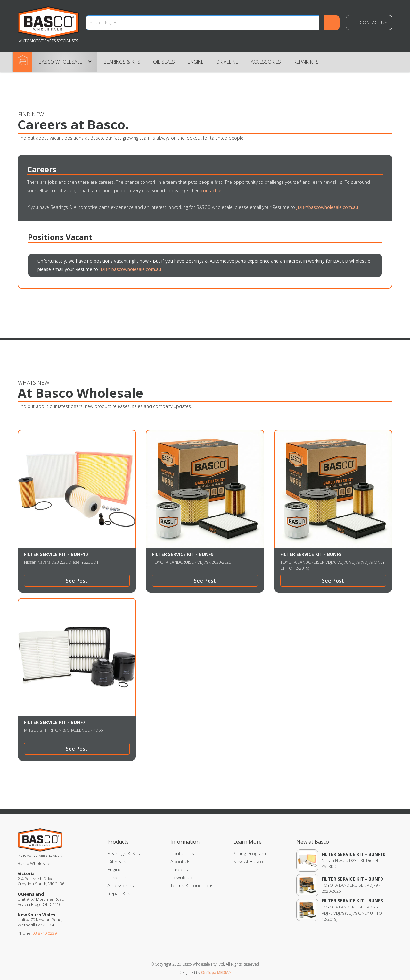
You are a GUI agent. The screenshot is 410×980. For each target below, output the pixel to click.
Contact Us (373, 22)
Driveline (227, 62)
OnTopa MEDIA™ (216, 972)
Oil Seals (164, 62)
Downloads (183, 877)
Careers (179, 869)
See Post (77, 581)
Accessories (266, 62)
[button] (65, 62)
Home (25, 61)
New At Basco (248, 861)
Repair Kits (306, 62)
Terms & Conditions (192, 885)
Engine (196, 62)
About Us (180, 861)
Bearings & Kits (122, 62)
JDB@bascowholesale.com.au (327, 207)
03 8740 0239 (45, 933)
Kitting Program (250, 853)
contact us (212, 190)
